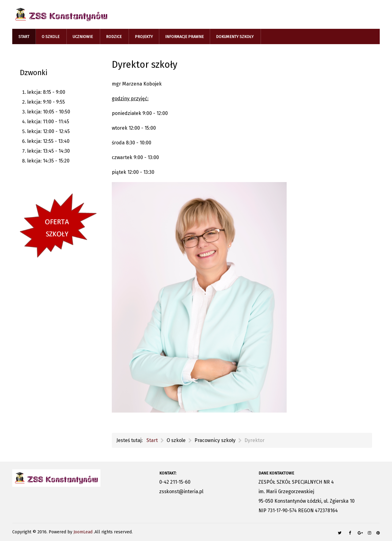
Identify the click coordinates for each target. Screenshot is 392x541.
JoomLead (84, 532)
